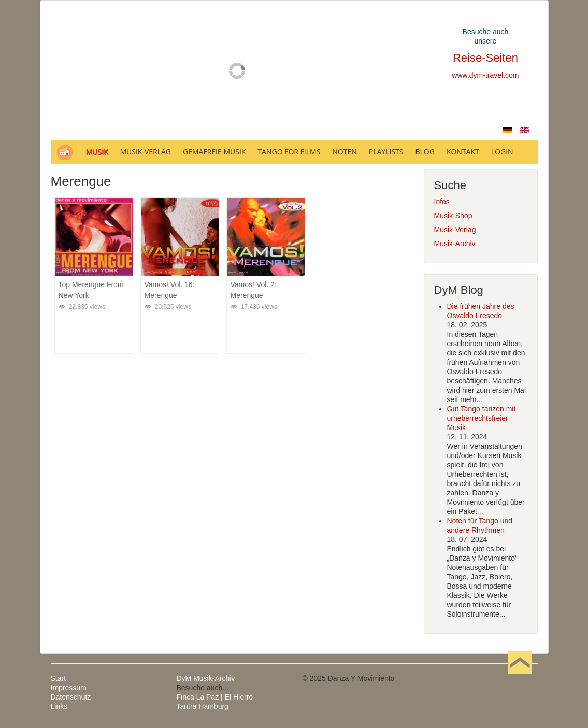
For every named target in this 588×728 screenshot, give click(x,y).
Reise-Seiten (485, 58)
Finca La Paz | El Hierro (215, 697)
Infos (442, 202)
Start (59, 678)
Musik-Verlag (455, 230)
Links (59, 706)
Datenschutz (71, 697)
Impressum (69, 688)
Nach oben (520, 678)
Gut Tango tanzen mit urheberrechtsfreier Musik (482, 418)
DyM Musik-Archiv (206, 678)
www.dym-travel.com (485, 75)
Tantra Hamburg (203, 706)
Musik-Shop (453, 216)
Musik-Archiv (455, 244)
